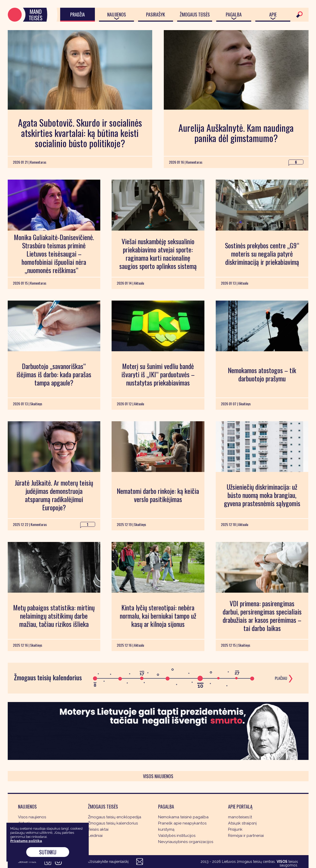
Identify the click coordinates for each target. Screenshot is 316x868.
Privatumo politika (26, 841)
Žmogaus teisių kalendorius (113, 823)
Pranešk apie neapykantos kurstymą (182, 826)
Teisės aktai (98, 829)
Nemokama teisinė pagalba (183, 817)
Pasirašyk (156, 14)
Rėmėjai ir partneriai (246, 836)
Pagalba (234, 14)
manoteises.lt (240, 817)
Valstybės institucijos (177, 836)
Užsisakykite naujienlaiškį (108, 862)
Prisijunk (235, 829)
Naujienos (117, 14)
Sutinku (48, 852)
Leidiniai (95, 836)
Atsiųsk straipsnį (242, 823)
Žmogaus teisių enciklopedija (115, 817)
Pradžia (78, 14)
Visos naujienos (158, 776)
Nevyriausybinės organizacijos (186, 842)
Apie (273, 14)
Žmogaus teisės (195, 14)
